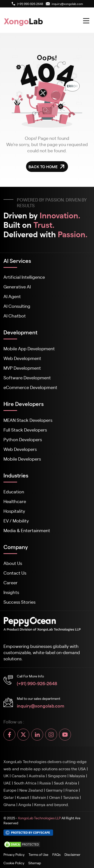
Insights (11, 592)
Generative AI (17, 287)
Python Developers (23, 439)
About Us (13, 563)
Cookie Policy (14, 863)
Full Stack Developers (25, 430)
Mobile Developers (22, 459)
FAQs (56, 854)
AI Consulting (17, 306)
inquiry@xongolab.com (41, 706)
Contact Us (15, 573)
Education (14, 492)
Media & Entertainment (27, 530)
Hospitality (14, 511)
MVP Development (22, 368)
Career (11, 582)
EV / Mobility (16, 521)
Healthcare (15, 501)
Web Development (22, 358)
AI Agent (12, 296)
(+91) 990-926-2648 (37, 683)
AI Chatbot (15, 316)
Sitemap (35, 863)
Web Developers (20, 449)
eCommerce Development (30, 387)
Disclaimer (72, 854)
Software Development (27, 377)
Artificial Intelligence (24, 277)
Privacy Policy (14, 854)
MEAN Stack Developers (28, 420)
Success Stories (19, 602)
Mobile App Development (29, 348)
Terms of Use (38, 854)
